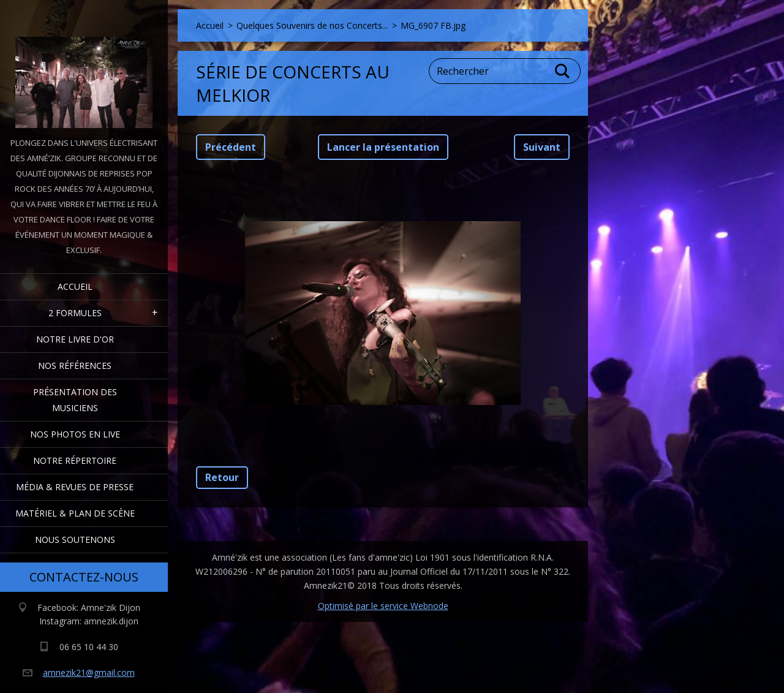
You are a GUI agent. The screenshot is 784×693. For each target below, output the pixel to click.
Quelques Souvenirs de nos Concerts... (312, 25)
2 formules (75, 313)
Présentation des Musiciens (75, 400)
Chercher (563, 71)
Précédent (231, 147)
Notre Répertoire (75, 460)
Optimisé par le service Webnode (383, 606)
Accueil (75, 286)
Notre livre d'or (75, 339)
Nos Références (75, 365)
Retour (222, 477)
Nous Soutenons (75, 540)
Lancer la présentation (383, 147)
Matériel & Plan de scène (75, 513)
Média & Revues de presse (75, 487)
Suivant (542, 147)
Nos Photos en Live (75, 434)
